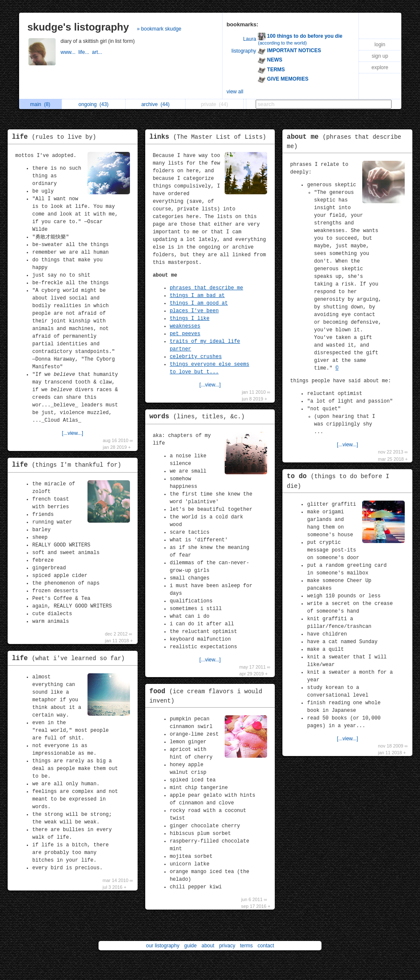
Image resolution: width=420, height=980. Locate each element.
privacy (227, 946)
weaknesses (185, 326)
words (199, 417)
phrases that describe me (207, 288)
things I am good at (199, 303)
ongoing (94, 104)
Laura (249, 39)
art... (98, 52)
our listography (163, 946)
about (208, 946)
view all (235, 92)
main (40, 104)
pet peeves (185, 334)
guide (190, 946)
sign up (380, 56)
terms (246, 946)
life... (85, 52)
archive (156, 104)
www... (70, 52)
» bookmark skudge (159, 29)
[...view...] (73, 433)
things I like (190, 319)
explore (380, 67)
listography (244, 51)
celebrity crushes (196, 357)
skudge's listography (78, 27)
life (56, 137)
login (380, 45)
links (210, 137)
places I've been (194, 311)
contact (266, 946)
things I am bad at (197, 296)
